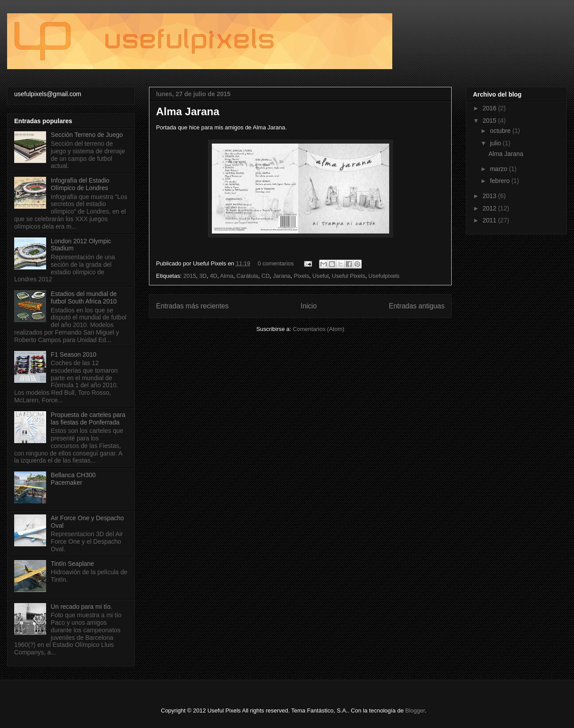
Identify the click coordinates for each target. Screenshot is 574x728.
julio (496, 143)
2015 (189, 276)
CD (266, 276)
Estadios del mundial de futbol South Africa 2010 (84, 298)
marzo (499, 169)
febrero (500, 181)
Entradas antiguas (417, 306)
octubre (501, 131)
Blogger (415, 710)
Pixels (302, 276)
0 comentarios (276, 263)
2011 (490, 220)
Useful (321, 276)
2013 (490, 196)
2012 (490, 208)
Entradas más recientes (192, 306)
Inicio (308, 306)
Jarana (282, 276)
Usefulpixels (384, 276)
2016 (490, 108)
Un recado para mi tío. (82, 607)
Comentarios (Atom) (319, 329)
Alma (227, 276)
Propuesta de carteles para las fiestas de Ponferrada (88, 419)
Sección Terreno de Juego (87, 135)
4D (213, 276)
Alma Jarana (188, 111)
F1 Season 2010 (74, 354)
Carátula (247, 276)
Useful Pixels (349, 276)
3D (203, 276)
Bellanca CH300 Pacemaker (73, 479)
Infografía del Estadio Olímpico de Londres (80, 184)
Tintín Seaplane (73, 564)
